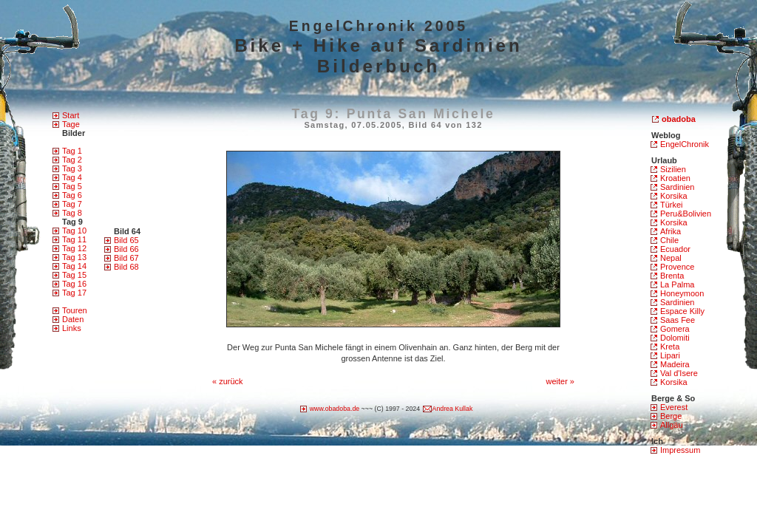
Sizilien (673, 169)
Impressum (680, 450)
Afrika (671, 231)
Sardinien (677, 187)
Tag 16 (74, 284)
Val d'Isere (679, 373)
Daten (73, 319)
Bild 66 (126, 249)
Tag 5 (72, 186)
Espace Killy (682, 311)
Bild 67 (126, 258)
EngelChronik (685, 144)
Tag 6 (72, 195)
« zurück (228, 381)
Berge (671, 416)
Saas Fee (678, 320)
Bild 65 (126, 240)
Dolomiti (675, 338)
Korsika (674, 196)
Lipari (670, 355)
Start (71, 115)
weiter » (560, 381)
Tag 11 (74, 239)
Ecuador (675, 249)
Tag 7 (72, 204)
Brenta (672, 276)
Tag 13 (74, 257)
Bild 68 (126, 267)
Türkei (672, 205)
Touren (75, 310)
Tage (71, 124)
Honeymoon (682, 293)
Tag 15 (74, 275)
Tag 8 (72, 213)
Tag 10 (74, 231)
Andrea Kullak (453, 409)
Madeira (675, 364)
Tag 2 (72, 160)
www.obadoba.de (335, 409)
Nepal (671, 258)
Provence (677, 267)
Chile (669, 240)
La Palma (677, 284)
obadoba (679, 119)
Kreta (670, 347)
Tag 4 (72, 177)
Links (72, 328)
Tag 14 (74, 266)
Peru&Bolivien (686, 214)
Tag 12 (74, 248)
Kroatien (675, 178)
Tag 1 (72, 151)
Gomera (675, 329)
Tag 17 (74, 293)
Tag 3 (72, 168)
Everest (674, 407)
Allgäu (672, 425)
